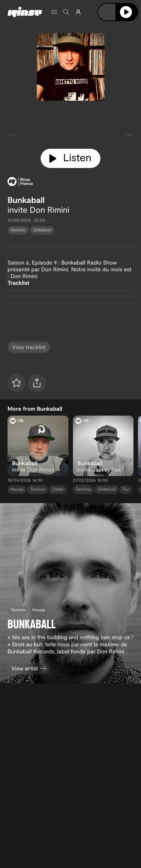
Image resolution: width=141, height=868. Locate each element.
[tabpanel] (70, 123)
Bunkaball (26, 200)
